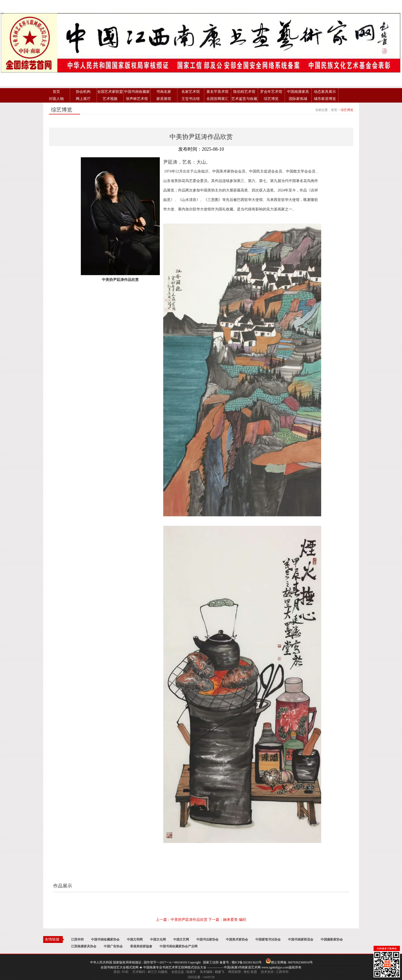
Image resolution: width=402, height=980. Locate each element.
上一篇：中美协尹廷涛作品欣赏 (182, 920)
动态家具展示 (325, 92)
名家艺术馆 (191, 92)
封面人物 (56, 99)
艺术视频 (110, 99)
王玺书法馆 (191, 99)
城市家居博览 (325, 99)
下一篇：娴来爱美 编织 (227, 920)
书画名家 (164, 92)
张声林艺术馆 (137, 99)
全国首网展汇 (217, 99)
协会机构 (83, 92)
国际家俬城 (298, 99)
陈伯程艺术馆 (244, 92)
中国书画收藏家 (137, 92)
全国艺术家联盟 (110, 92)
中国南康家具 (298, 92)
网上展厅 (83, 99)
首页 (56, 92)
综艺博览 (271, 99)
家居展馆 (164, 99)
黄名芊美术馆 (217, 92)
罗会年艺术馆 (271, 92)
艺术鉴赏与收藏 (244, 99)
